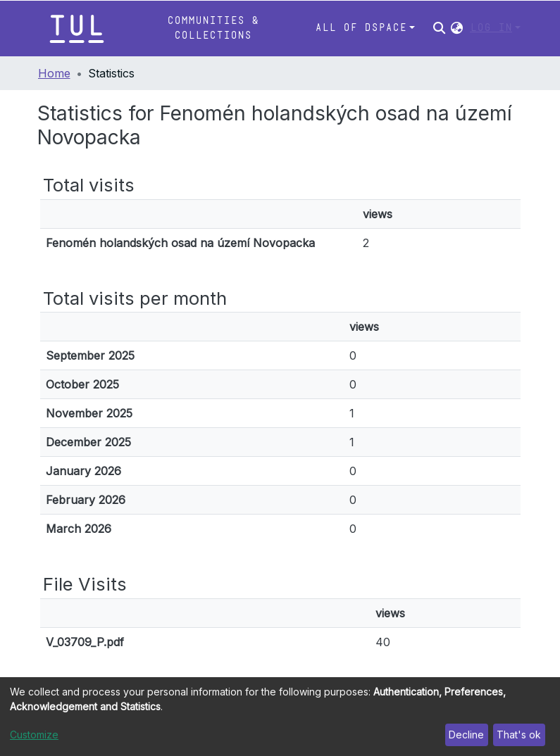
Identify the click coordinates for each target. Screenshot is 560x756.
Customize (34, 735)
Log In (491, 28)
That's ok (519, 735)
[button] (457, 28)
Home (54, 73)
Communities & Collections (213, 28)
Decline (466, 735)
